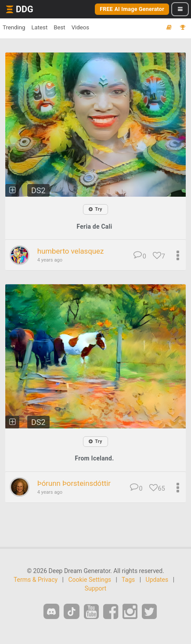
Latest (39, 27)
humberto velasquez (71, 251)
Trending (14, 27)
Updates (157, 580)
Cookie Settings (90, 580)
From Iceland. (95, 458)
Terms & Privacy (36, 580)
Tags (128, 580)
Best (59, 27)
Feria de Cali (94, 226)
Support (95, 588)
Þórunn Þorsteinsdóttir (74, 483)
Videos (80, 27)
